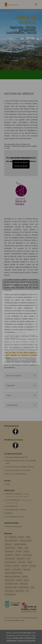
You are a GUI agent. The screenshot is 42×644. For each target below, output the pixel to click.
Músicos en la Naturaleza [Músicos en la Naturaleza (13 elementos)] (13, 577)
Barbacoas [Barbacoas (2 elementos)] (8, 544)
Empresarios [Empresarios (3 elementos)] (21, 559)
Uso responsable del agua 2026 (17, 457)
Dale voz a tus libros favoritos (16, 474)
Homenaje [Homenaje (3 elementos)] (33, 566)
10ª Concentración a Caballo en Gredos (20, 467)
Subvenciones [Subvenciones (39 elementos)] (20, 591)
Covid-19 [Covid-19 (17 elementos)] (26, 551)
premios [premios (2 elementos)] (26, 580)
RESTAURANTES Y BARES (16, 510)
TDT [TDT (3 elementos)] (27, 591)
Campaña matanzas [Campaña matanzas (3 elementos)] (20, 544)
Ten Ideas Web (26, 633)
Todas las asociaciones (14, 526)
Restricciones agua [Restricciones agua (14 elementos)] (11, 587)
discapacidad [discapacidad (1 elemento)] (9, 555)
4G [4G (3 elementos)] (6, 537)
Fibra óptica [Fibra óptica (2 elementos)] (22, 562)
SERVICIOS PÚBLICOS (14, 494)
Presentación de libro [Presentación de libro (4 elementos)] (11, 584)
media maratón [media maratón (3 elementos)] (17, 569)
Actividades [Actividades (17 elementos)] (12, 537)
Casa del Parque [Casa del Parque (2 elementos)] (10, 548)
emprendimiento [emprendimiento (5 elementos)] (10, 559)
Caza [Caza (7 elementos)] (26, 548)
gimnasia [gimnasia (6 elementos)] (16, 566)
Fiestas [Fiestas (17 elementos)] (30, 562)
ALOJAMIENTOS (12, 506)
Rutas (8, 484)
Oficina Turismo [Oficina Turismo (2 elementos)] (10, 580)
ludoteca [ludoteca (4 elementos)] (8, 569)
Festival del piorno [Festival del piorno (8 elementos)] (11, 562)
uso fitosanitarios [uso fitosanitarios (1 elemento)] (10, 595)
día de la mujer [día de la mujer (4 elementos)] (27, 555)
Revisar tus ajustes (21, 162)
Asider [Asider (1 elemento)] (28, 537)
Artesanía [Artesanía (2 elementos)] (21, 537)
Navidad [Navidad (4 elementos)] (25, 577)
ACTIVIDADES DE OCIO (15, 517)
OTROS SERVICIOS (13, 500)
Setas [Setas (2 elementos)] (32, 587)
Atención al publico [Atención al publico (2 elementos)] (26, 541)
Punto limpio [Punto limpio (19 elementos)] (24, 584)
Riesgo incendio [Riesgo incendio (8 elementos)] (23, 587)
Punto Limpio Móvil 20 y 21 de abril (18, 470)
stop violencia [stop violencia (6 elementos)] (9, 591)
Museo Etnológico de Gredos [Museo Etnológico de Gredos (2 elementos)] (14, 573)
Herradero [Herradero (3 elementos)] (24, 566)
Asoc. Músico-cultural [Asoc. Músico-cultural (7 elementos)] (12, 541)
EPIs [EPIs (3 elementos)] (28, 559)
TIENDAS (9, 513)
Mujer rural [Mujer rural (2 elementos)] (27, 569)
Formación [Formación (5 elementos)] (8, 566)
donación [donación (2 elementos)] (18, 555)
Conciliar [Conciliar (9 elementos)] (19, 551)
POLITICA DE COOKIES (26, 641)
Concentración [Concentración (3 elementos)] (9, 551)
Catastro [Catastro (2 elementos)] (20, 548)
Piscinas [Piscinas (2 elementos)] (19, 580)
